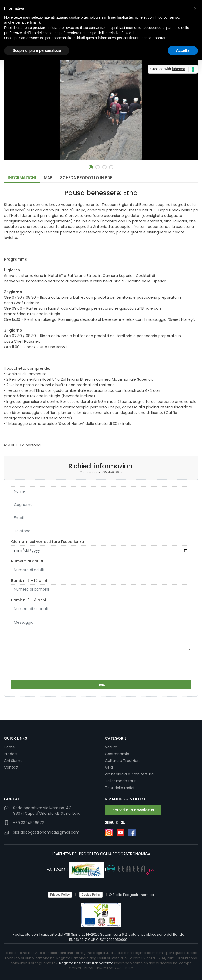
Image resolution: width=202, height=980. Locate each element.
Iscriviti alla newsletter (133, 810)
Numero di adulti (27, 561)
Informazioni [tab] (22, 178)
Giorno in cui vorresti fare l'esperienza (47, 542)
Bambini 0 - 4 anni (28, 600)
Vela (109, 767)
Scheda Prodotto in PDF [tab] (86, 178)
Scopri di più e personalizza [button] (37, 50)
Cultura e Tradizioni (123, 761)
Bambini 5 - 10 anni (29, 581)
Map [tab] (48, 178)
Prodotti (11, 754)
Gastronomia (118, 754)
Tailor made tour (120, 781)
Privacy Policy (60, 895)
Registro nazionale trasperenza (86, 963)
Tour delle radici (120, 788)
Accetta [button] (183, 50)
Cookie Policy (91, 895)
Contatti (12, 767)
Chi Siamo (13, 761)
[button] (91, 167)
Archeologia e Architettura (129, 774)
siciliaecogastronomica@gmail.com (46, 832)
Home (9, 747)
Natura (111, 747)
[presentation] (51, 664)
